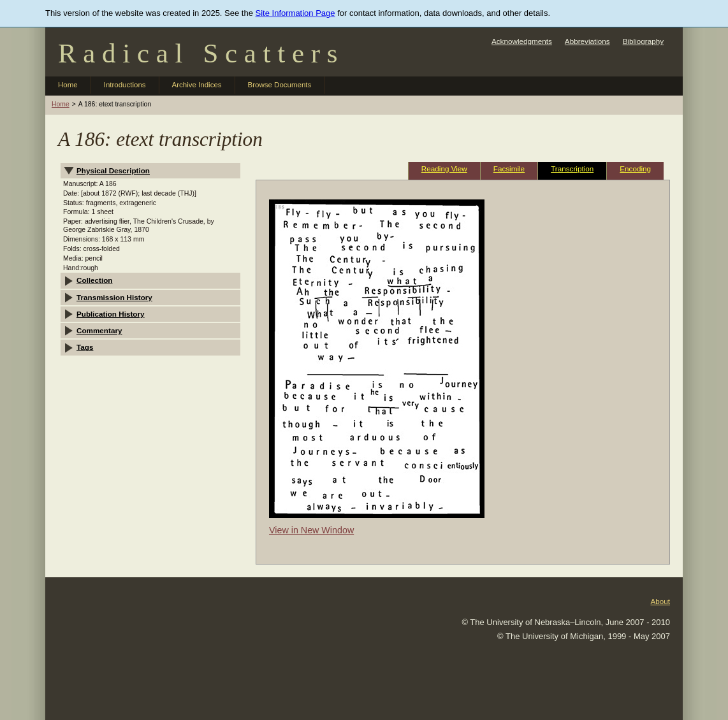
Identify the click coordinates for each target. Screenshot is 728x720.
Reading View (444, 169)
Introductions (125, 85)
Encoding (635, 169)
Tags (85, 347)
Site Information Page (295, 13)
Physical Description (113, 170)
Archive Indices (197, 85)
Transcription (572, 169)
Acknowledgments (522, 41)
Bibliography (643, 41)
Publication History (111, 314)
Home (68, 85)
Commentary (99, 330)
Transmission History (114, 297)
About (660, 601)
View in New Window (311, 530)
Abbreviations (587, 41)
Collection (95, 280)
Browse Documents (280, 85)
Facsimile (509, 169)
